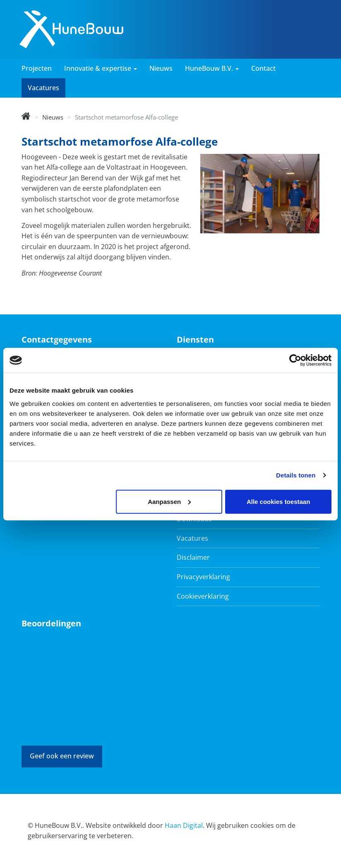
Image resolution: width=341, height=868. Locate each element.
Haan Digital (184, 825)
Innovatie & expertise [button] (101, 68)
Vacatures (43, 88)
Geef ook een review (62, 756)
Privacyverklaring (203, 577)
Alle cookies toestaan (278, 501)
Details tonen (296, 475)
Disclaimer (193, 557)
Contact (263, 68)
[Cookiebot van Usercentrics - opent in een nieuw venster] (295, 360)
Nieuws (161, 68)
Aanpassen (169, 501)
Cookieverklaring (203, 596)
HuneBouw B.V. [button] (212, 68)
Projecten (37, 68)
